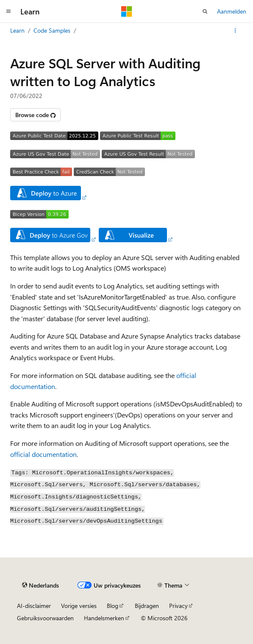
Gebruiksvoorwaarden (45, 618)
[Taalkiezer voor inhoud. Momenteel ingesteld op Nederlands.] (40, 585)
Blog (113, 606)
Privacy (178, 606)
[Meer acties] (235, 31)
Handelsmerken (104, 618)
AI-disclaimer (34, 606)
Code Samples (52, 30)
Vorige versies (79, 606)
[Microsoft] (127, 11)
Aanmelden (232, 11)
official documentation (43, 454)
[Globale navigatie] (8, 11)
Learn (17, 30)
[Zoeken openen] (205, 11)
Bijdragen (147, 606)
